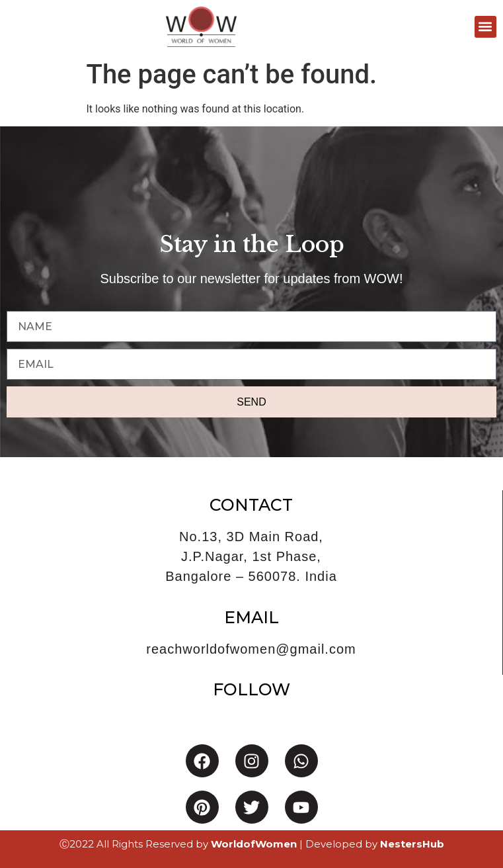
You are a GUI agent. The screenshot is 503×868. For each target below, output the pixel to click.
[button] (485, 27)
